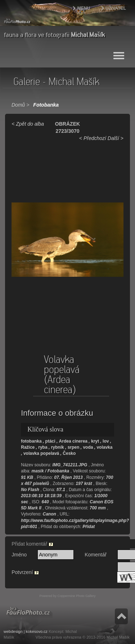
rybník (58, 447)
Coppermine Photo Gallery (76, 596)
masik (38, 471)
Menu (84, 8)
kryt (95, 441)
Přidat (89, 527)
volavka (104, 447)
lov (106, 441)
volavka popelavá (41, 453)
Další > (116, 138)
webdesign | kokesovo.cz (26, 631)
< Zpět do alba (28, 124)
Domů (18, 105)
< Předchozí (93, 138)
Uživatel (116, 8)
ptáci (50, 441)
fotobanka (31, 441)
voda (88, 447)
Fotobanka (46, 105)
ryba (43, 447)
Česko (69, 453)
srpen (74, 447)
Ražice (28, 447)
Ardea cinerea (73, 441)
